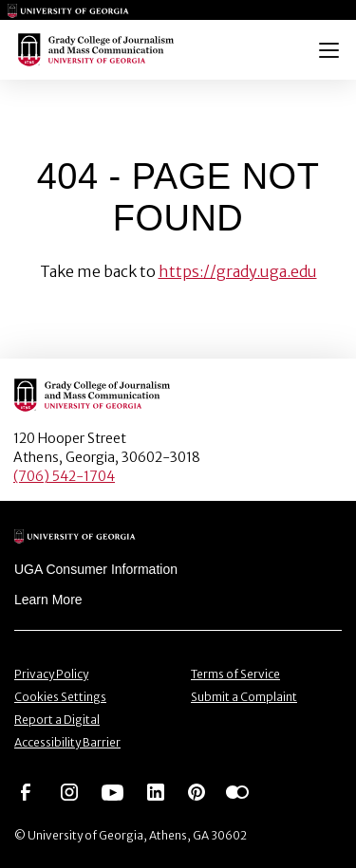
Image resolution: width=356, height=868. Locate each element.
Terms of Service (235, 674)
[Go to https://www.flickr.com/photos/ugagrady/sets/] (237, 791)
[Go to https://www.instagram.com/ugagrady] (69, 791)
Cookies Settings (60, 697)
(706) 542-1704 (64, 476)
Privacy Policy (51, 674)
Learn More (48, 600)
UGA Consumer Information (96, 569)
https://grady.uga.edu (238, 271)
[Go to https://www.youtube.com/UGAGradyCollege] (112, 791)
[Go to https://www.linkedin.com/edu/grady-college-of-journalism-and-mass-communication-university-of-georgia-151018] (156, 791)
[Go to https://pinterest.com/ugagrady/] (197, 791)
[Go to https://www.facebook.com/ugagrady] (26, 791)
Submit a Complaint (244, 697)
